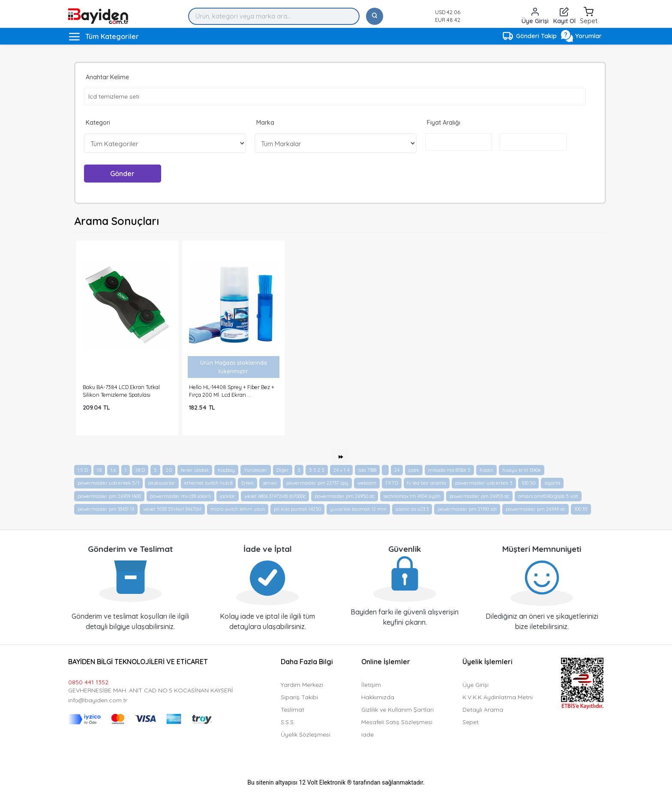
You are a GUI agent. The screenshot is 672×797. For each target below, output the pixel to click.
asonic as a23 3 (412, 509)
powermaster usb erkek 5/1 (108, 483)
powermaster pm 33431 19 (106, 509)
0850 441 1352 (88, 682)
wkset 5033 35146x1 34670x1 (172, 509)
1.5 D (83, 470)
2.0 (169, 470)
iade (367, 734)
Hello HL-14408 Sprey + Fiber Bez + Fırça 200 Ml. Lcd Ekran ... (232, 391)
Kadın (486, 470)
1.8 (99, 470)
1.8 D (140, 470)
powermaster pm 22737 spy (317, 483)
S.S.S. (288, 722)
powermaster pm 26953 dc (479, 496)
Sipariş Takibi (299, 697)
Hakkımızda (378, 697)
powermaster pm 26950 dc (345, 496)
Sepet (471, 722)
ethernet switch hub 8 (208, 483)
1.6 (113, 470)
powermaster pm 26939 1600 (109, 496)
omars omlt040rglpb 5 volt (548, 496)
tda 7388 (367, 470)
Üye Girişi (475, 685)
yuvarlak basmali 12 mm (358, 509)
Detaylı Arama (483, 710)
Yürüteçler (256, 470)
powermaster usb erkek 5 (484, 483)
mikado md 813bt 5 (449, 470)
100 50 (528, 483)
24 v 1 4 (341, 470)
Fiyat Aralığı (444, 123)
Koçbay (226, 470)
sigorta (552, 483)
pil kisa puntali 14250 (297, 509)
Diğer (283, 470)
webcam (367, 483)
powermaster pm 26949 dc (535, 509)
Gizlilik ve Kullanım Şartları (397, 710)
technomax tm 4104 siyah (412, 496)
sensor (270, 483)
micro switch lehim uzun (238, 509)
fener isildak (195, 470)
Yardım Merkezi (302, 685)
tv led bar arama (427, 483)
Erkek (247, 483)
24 (397, 470)
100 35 (581, 509)
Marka (265, 123)
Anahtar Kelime (107, 77)
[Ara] (375, 16)
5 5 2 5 (317, 470)
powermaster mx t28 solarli (180, 496)
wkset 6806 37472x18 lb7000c (275, 496)
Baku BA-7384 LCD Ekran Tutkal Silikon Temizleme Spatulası (121, 391)
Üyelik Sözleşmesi (306, 734)
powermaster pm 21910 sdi (467, 509)
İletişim (371, 685)
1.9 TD (392, 483)
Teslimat (292, 710)
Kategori (98, 123)
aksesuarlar (162, 483)
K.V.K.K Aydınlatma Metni (498, 697)
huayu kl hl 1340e (522, 470)
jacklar (228, 496)
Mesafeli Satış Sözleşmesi (397, 722)
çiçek (414, 470)
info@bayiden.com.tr (98, 700)
